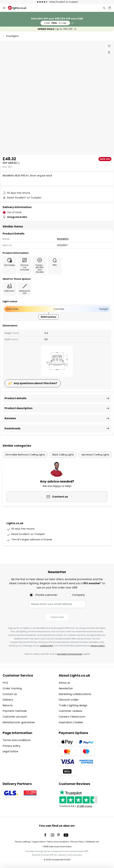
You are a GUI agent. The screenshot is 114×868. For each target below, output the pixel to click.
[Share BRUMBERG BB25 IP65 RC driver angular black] (109, 52)
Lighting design (78, 705)
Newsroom (78, 717)
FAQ (5, 683)
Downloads (13, 428)
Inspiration (66, 722)
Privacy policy (12, 746)
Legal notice (10, 751)
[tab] (29, 699)
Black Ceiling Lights (63, 455)
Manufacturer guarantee (19, 722)
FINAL (55, 23)
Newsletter (66, 688)
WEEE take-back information (58, 847)
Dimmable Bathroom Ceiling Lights (25, 455)
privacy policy (98, 646)
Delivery (8, 700)
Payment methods (15, 711)
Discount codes (69, 700)
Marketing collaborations (75, 694)
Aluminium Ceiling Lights (95, 455)
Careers (64, 717)
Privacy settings (23, 842)
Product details (15, 398)
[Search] (104, 8)
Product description (19, 408)
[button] (109, 46)
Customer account (15, 717)
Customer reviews (70, 711)
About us (64, 683)
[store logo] (19, 8)
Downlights (12, 36)
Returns (8, 705)
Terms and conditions (17, 740)
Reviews (10, 418)
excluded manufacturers (70, 654)
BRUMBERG (63, 239)
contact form (47, 646)
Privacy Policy (78, 842)
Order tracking (12, 688)
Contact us (10, 694)
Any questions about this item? (35, 383)
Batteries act (93, 842)
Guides (79, 722)
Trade (63, 705)
